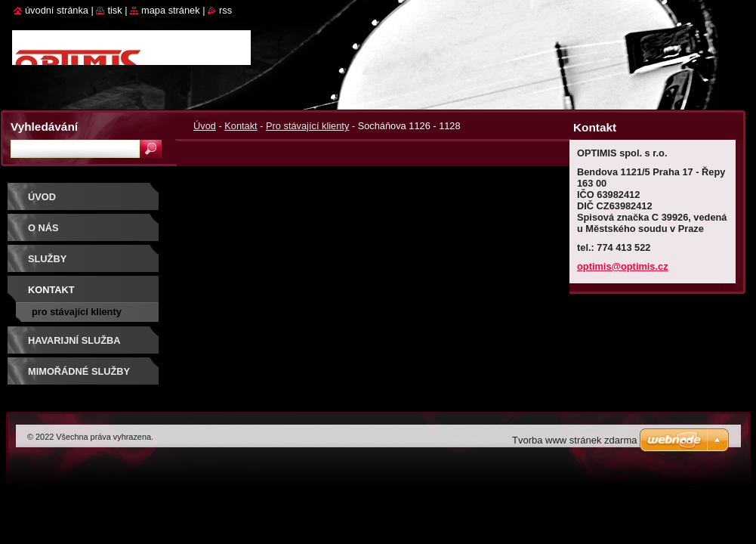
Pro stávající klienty (307, 126)
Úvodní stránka (57, 10)
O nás (43, 228)
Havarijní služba (74, 340)
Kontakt (241, 126)
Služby (47, 259)
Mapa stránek (171, 10)
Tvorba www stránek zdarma (574, 440)
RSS (225, 10)
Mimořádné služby (79, 371)
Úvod (205, 126)
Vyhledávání (44, 127)
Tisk (114, 10)
